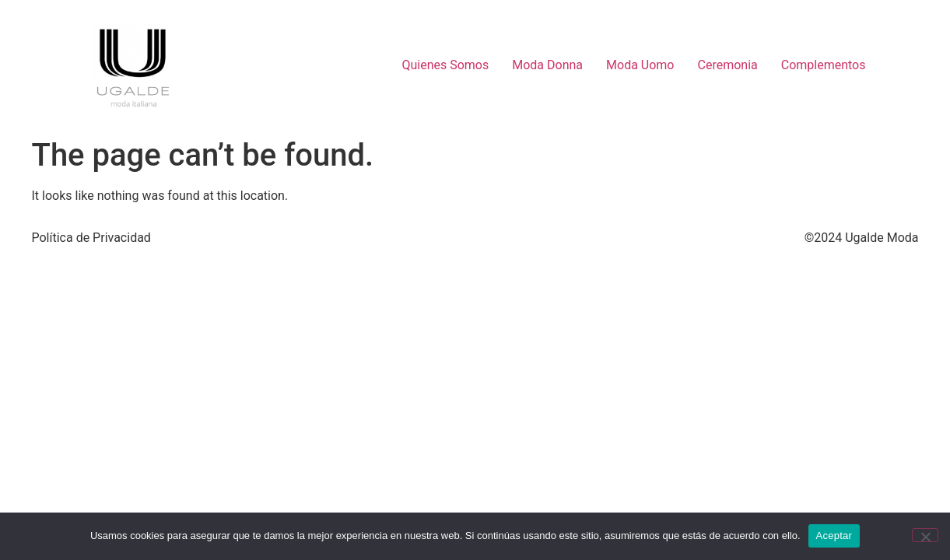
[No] (925, 535)
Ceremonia (728, 65)
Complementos (824, 65)
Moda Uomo (640, 65)
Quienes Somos (445, 65)
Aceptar (834, 535)
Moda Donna (547, 65)
